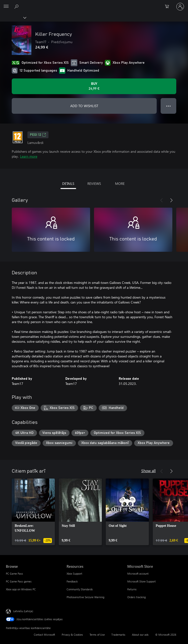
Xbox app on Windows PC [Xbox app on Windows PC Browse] (21, 589)
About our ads (140, 635)
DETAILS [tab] (68, 183)
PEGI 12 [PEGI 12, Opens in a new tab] (38, 135)
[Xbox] (13, 17)
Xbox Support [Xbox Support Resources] (74, 574)
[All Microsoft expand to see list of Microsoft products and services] (6, 7)
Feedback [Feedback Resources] (72, 581)
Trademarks (118, 635)
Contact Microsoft (44, 635)
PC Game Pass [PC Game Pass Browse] (14, 574)
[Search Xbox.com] (17, 6)
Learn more (29, 156)
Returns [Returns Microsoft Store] (132, 589)
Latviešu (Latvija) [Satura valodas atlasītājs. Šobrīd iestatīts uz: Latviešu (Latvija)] (23, 611)
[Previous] (162, 200)
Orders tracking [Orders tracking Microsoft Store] (136, 597)
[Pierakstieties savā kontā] (180, 7)
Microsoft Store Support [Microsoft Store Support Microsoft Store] (141, 581)
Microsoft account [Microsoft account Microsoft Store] (138, 574)
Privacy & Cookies (72, 635)
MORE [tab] (120, 183)
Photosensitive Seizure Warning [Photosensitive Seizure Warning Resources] (85, 597)
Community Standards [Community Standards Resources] (80, 589)
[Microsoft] (94, 4)
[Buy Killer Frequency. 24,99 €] (94, 86)
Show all (148, 471)
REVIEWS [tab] (94, 183)
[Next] (171, 200)
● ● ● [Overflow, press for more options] (169, 106)
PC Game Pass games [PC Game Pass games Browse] (19, 581)
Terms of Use (97, 635)
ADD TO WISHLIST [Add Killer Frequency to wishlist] (84, 106)
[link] (33, 512)
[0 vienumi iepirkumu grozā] (168, 7)
